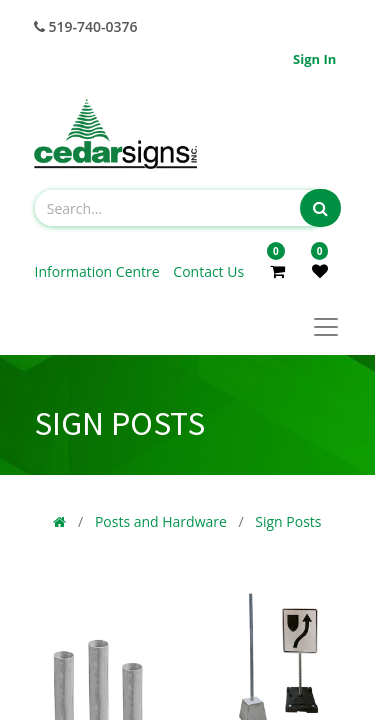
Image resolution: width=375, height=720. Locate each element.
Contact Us (208, 271)
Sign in (314, 59)
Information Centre (99, 271)
